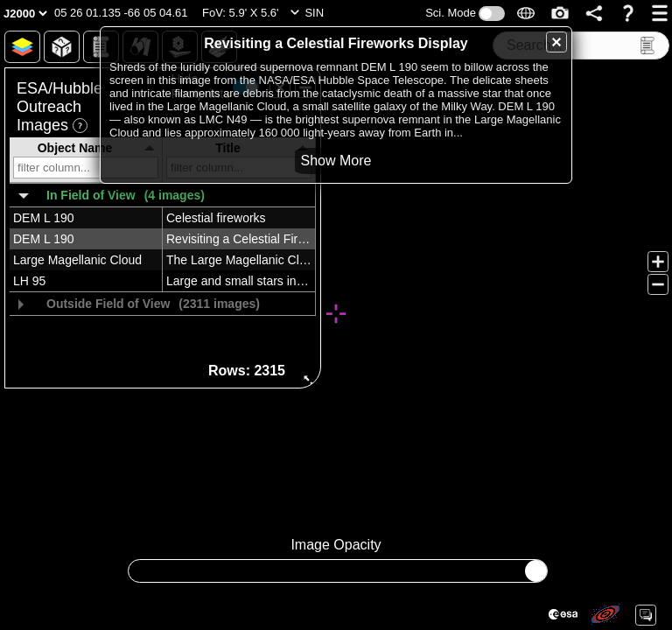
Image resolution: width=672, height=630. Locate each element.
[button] (121, 13)
